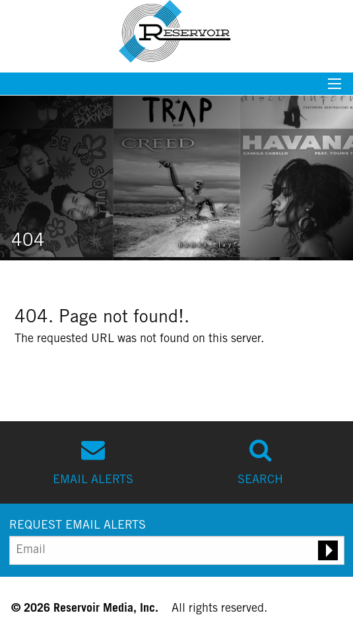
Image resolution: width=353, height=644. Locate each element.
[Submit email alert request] (328, 550)
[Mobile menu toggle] (335, 88)
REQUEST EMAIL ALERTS (78, 526)
